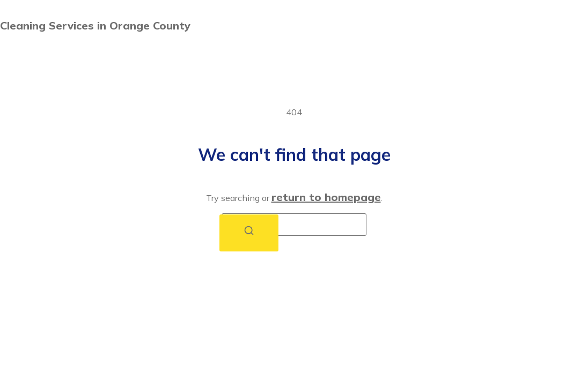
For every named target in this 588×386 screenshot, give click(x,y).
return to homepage (326, 197)
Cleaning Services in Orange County (95, 25)
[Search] (249, 233)
